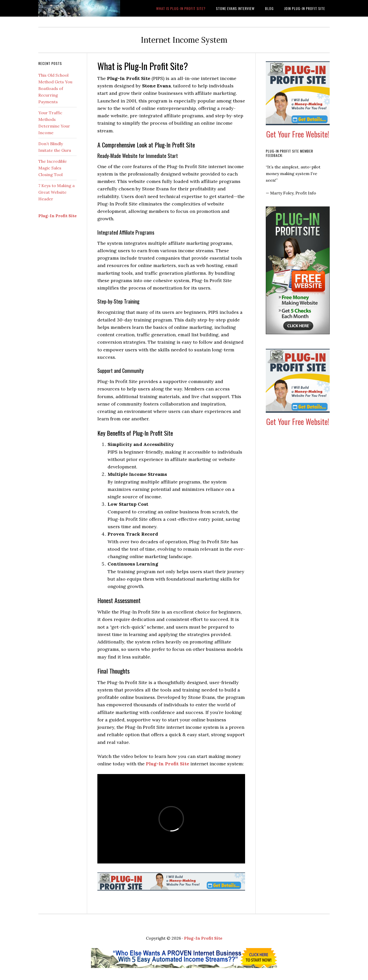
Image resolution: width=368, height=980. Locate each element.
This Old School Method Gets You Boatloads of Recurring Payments (55, 88)
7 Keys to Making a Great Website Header (56, 192)
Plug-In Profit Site (168, 764)
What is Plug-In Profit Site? (79, 8)
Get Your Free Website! (298, 134)
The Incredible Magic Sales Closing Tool (53, 168)
